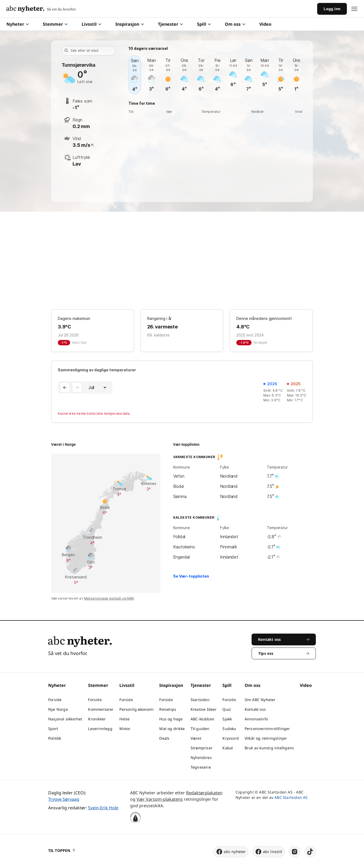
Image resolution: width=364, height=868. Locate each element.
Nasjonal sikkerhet (65, 719)
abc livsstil (269, 852)
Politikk (55, 738)
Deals (164, 738)
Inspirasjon (130, 24)
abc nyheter (231, 852)
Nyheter (18, 24)
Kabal (228, 748)
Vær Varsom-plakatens (160, 799)
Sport (53, 729)
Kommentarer (101, 709)
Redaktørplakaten (204, 793)
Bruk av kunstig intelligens (269, 748)
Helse (124, 719)
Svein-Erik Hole (103, 808)
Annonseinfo (256, 719)
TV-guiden (200, 729)
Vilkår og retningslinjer (266, 738)
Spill (204, 24)
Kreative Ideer (204, 709)
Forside (55, 700)
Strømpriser (202, 748)
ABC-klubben (202, 719)
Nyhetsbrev (201, 757)
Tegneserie (201, 767)
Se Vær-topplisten (191, 576)
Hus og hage (171, 719)
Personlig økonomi (136, 709)
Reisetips (168, 709)
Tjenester (170, 24)
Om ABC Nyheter (260, 700)
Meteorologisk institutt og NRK (109, 598)
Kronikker (97, 719)
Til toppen (62, 850)
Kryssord (231, 738)
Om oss (235, 24)
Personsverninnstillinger (267, 729)
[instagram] (295, 852)
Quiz (227, 709)
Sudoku (229, 729)
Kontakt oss (255, 709)
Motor (125, 729)
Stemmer (55, 24)
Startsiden (200, 700)
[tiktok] (310, 852)
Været (196, 738)
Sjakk (227, 719)
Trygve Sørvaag (64, 799)
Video (265, 24)
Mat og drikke (172, 729)
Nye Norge (58, 709)
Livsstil (92, 24)
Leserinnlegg (100, 729)
